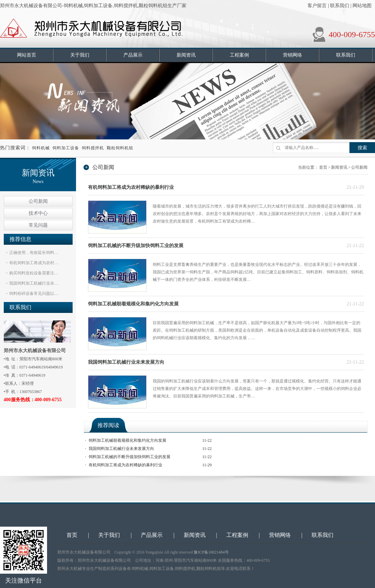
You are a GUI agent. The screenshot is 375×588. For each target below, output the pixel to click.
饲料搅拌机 (93, 148)
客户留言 (317, 6)
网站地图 (362, 6)
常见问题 (38, 225)
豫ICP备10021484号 (211, 552)
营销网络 (280, 535)
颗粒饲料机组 (120, 148)
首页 (323, 167)
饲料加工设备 (66, 148)
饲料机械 (41, 148)
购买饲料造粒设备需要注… (34, 273)
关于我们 (109, 535)
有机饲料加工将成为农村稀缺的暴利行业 (131, 187)
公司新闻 (38, 201)
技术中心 (38, 213)
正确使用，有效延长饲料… (34, 253)
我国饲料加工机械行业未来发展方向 (126, 362)
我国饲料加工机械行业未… (34, 283)
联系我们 (340, 6)
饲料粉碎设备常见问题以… (34, 293)
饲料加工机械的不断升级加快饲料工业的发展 (136, 246)
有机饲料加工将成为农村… (34, 263)
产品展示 (152, 535)
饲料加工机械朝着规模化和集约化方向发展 (133, 304)
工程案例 (237, 535)
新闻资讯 (339, 167)
